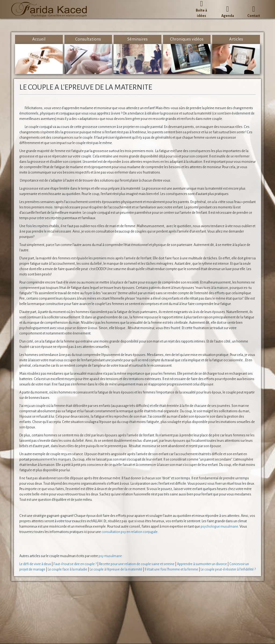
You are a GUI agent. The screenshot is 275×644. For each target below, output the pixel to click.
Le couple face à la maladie (68, 569)
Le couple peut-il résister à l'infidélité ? (228, 569)
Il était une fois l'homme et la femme (171, 569)
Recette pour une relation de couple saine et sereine (137, 564)
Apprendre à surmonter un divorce (202, 564)
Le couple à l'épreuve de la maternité (116, 569)
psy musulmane (110, 556)
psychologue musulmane (219, 527)
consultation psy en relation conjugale (130, 532)
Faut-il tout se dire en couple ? (75, 564)
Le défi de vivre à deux (35, 564)
